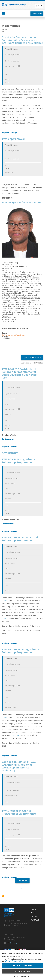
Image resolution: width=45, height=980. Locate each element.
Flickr (13, 950)
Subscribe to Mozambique (3, 896)
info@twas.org (12, 943)
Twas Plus (35, 920)
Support (34, 916)
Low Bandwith (37, 14)
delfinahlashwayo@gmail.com (13, 335)
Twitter (17, 950)
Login (40, 6)
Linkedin (9, 950)
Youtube (21, 950)
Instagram (24, 950)
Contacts (34, 909)
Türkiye (5, 601)
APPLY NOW (22, 881)
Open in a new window (32, 357)
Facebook (5, 950)
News (33, 913)
